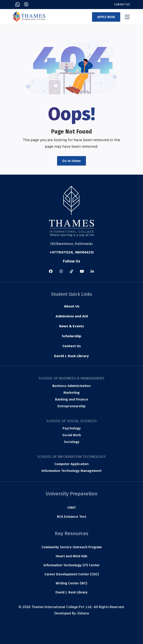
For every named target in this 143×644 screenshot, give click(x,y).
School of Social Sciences (71, 421)
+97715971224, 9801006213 (72, 253)
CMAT (71, 508)
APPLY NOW (106, 17)
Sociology (72, 442)
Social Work (72, 435)
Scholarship (71, 337)
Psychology (72, 428)
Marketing (71, 393)
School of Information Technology (71, 457)
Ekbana (83, 614)
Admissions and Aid (72, 317)
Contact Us (122, 5)
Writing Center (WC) (71, 583)
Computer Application (71, 464)
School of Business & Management (71, 378)
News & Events (71, 327)
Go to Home (71, 161)
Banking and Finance (72, 399)
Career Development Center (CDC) (72, 574)
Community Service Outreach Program (72, 547)
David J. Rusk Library (71, 356)
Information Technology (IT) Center (72, 565)
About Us (72, 307)
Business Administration (71, 386)
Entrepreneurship (71, 406)
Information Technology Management (71, 471)
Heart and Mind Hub (71, 556)
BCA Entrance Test (72, 517)
